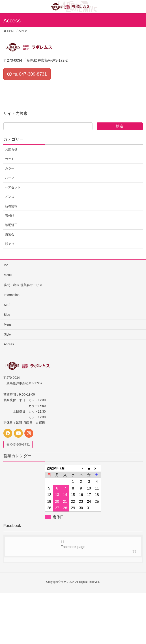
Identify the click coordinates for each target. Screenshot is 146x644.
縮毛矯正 (11, 225)
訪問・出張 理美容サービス (23, 285)
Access (9, 344)
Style (7, 334)
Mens (8, 324)
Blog (7, 315)
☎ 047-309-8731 (18, 444)
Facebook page (73, 547)
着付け (10, 215)
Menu (8, 275)
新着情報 (11, 206)
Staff (7, 305)
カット (10, 159)
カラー (10, 168)
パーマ (10, 178)
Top (6, 265)
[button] (27, 74)
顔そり (10, 244)
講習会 (10, 234)
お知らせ (11, 149)
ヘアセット (13, 187)
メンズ (10, 197)
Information (12, 295)
